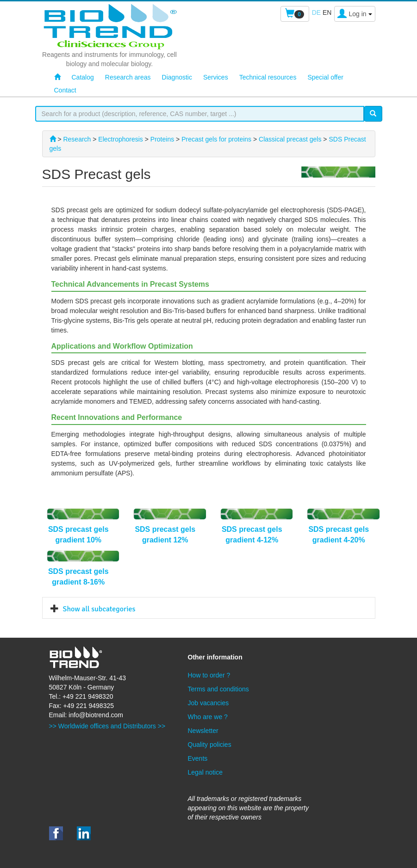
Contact (65, 90)
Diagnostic (177, 77)
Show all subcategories (99, 609)
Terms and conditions (218, 689)
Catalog (83, 77)
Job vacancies (208, 703)
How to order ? (209, 675)
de (316, 12)
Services (216, 77)
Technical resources (268, 77)
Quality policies (210, 745)
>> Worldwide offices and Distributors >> (107, 726)
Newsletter (203, 731)
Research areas (128, 77)
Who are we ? (208, 717)
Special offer (325, 77)
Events (198, 758)
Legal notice (205, 772)
